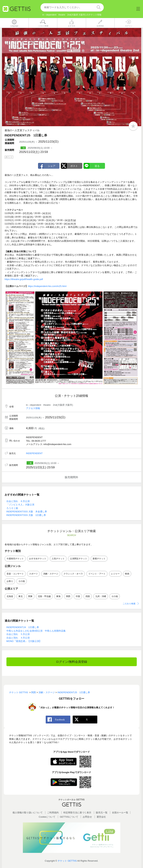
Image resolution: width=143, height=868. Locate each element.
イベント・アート (97, 574)
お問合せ (87, 817)
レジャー (115, 574)
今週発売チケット (15, 559)
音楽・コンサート (15, 574)
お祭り (10, 581)
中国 (78, 597)
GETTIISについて (69, 817)
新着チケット (99, 559)
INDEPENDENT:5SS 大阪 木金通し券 (27, 512)
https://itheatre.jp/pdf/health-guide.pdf (24, 279)
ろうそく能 (12, 508)
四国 (88, 597)
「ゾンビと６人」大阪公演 (20, 505)
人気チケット (58, 559)
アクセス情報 (33, 408)
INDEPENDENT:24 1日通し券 (23, 627)
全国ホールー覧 (120, 813)
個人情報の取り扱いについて (28, 813)
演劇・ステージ (51, 574)
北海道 (10, 597)
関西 (68, 597)
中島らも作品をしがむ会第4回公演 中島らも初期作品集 (36, 631)
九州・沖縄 (101, 597)
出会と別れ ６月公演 (18, 501)
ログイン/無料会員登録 (71, 662)
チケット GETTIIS (67, 861)
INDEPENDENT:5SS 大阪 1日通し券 (26, 515)
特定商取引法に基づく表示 (77, 813)
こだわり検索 (129, 604)
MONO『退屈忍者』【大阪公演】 (24, 641)
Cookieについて (47, 817)
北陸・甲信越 (44, 597)
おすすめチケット (38, 559)
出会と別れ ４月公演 (18, 638)
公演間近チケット (79, 559)
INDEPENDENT (34, 453)
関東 (30, 597)
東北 (21, 597)
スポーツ (33, 574)
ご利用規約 (53, 813)
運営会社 (101, 817)
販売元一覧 (102, 813)
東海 (58, 597)
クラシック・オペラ (73, 574)
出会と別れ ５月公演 (18, 634)
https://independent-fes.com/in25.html (47, 286)
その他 (22, 581)
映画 (127, 574)
